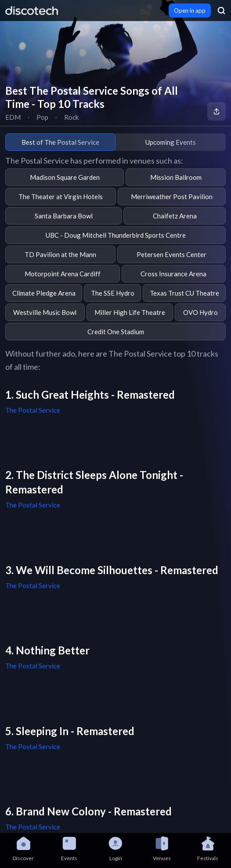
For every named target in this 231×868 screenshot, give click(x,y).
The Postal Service (33, 410)
